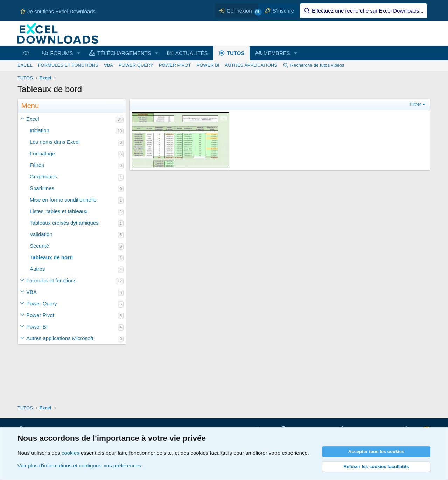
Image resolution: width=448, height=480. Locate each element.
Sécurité (39, 246)
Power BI (37, 327)
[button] (22, 119)
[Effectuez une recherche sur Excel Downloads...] (363, 11)
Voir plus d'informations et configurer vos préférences (79, 465)
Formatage (43, 153)
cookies (71, 453)
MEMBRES (277, 53)
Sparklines (42, 188)
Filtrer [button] (415, 104)
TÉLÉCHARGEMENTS (124, 53)
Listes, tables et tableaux (59, 211)
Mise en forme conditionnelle (63, 200)
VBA (108, 65)
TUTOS (236, 53)
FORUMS (62, 53)
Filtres (37, 165)
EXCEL (25, 65)
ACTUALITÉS (192, 53)
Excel (33, 119)
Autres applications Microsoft (60, 338)
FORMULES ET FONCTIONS (68, 65)
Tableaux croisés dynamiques (64, 223)
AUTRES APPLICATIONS (251, 65)
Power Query (42, 303)
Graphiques (43, 177)
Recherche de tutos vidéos (317, 65)
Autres (37, 269)
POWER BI (208, 65)
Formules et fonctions (51, 280)
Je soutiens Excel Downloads (58, 11)
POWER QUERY (136, 65)
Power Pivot (40, 315)
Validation (41, 234)
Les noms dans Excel (55, 142)
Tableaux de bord (51, 257)
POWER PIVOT (175, 65)
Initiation (40, 130)
